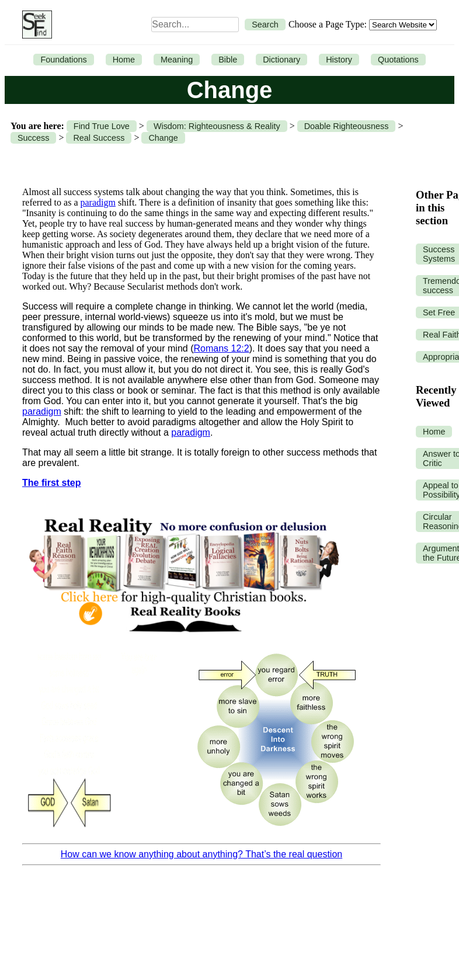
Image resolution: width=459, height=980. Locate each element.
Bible (228, 60)
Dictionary (281, 60)
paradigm (98, 202)
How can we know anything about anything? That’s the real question (201, 854)
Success (33, 138)
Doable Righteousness (347, 126)
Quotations (398, 60)
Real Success (99, 138)
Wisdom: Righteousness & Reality (217, 126)
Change (163, 138)
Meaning (177, 60)
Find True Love (102, 126)
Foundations (63, 60)
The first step (51, 483)
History (339, 60)
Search (265, 25)
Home (124, 60)
